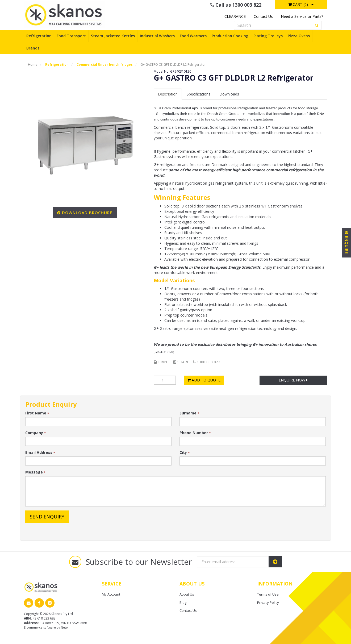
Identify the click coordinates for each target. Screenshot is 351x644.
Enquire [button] (347, 243)
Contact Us (263, 16)
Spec (199, 94)
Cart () (298, 4)
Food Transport (71, 36)
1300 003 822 (206, 362)
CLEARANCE (235, 16)
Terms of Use (268, 594)
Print (162, 362)
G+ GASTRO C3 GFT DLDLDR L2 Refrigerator (173, 65)
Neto (64, 627)
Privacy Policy (268, 603)
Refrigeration (39, 36)
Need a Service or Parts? (302, 16)
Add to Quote (204, 380)
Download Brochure (87, 213)
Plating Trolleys (268, 36)
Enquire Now (293, 380)
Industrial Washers (157, 36)
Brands (33, 48)
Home (33, 65)
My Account (111, 594)
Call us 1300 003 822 (236, 5)
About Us (187, 594)
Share (181, 362)
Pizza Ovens (299, 36)
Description (168, 94)
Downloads (229, 94)
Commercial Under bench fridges (105, 65)
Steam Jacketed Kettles (113, 36)
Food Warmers (193, 36)
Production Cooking (230, 36)
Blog (183, 603)
